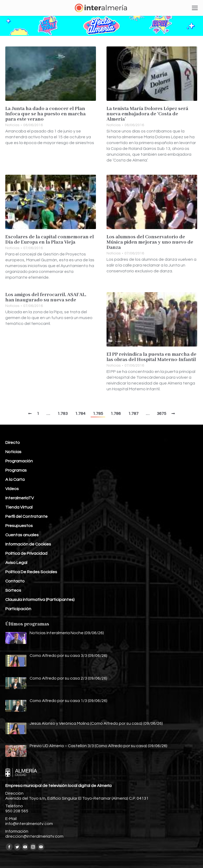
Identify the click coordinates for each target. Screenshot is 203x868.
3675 (162, 414)
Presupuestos (19, 526)
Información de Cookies (28, 544)
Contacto (15, 581)
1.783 (63, 414)
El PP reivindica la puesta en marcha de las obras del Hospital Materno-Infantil (151, 357)
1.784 (80, 414)
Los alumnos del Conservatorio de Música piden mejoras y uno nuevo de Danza (150, 242)
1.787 (133, 414)
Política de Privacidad (26, 553)
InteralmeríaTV (20, 498)
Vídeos (12, 489)
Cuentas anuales (22, 535)
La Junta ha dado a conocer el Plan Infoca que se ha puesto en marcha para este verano (45, 114)
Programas (16, 470)
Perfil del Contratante (26, 516)
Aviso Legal (16, 563)
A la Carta (15, 480)
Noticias (12, 125)
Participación (18, 609)
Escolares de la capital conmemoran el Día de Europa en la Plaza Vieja (50, 240)
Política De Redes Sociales (31, 572)
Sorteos (13, 590)
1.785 (98, 414)
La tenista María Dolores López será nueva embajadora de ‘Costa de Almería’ (147, 114)
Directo (13, 443)
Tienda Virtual (19, 507)
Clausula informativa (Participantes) (40, 600)
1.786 (116, 414)
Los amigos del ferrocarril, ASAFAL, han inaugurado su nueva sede (46, 297)
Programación (19, 461)
